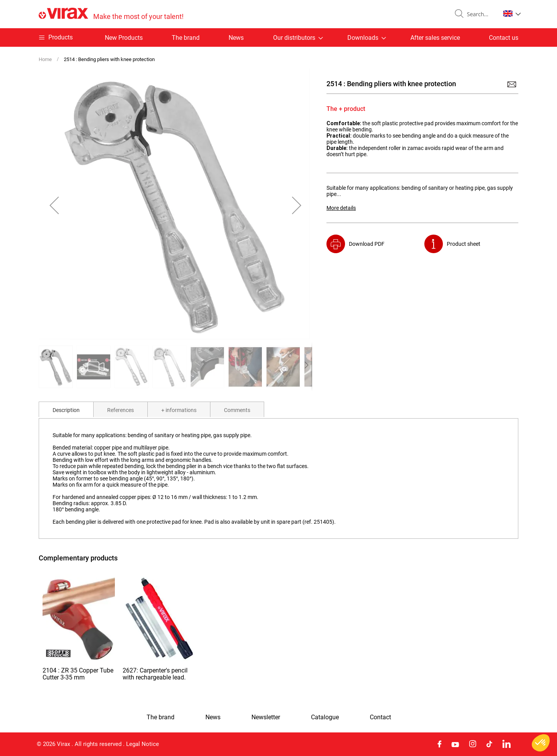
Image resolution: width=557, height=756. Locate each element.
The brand (186, 38)
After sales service (435, 38)
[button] (512, 14)
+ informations (179, 410)
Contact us (504, 38)
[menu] (278, 37)
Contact (380, 717)
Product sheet (464, 244)
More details (341, 208)
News (236, 38)
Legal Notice (143, 744)
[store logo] (111, 14)
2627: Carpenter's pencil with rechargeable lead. (155, 674)
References (120, 410)
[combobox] (480, 14)
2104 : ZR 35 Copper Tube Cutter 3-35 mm (78, 674)
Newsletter (266, 717)
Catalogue (325, 717)
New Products (124, 38)
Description (66, 410)
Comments (237, 410)
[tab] (66, 409)
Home (45, 59)
